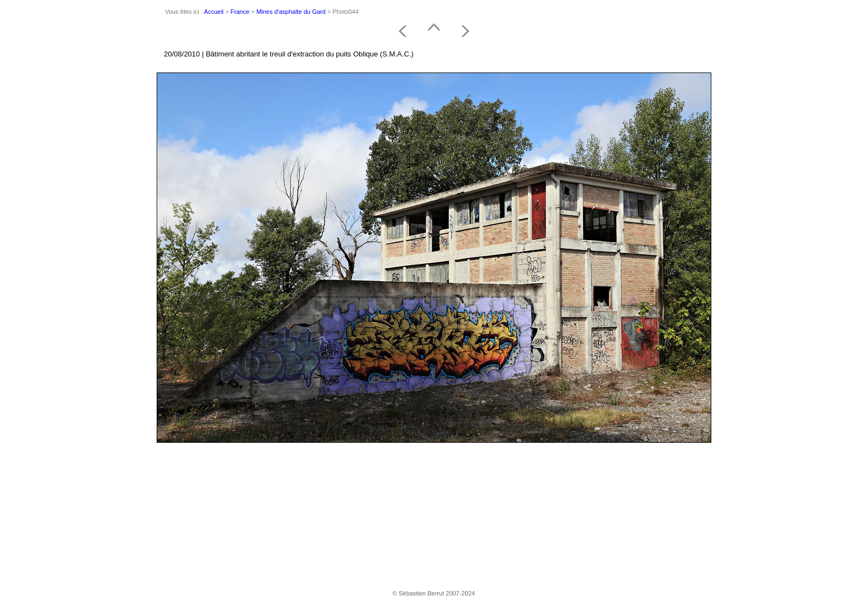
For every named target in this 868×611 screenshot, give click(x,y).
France (240, 12)
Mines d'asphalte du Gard (291, 12)
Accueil (213, 12)
